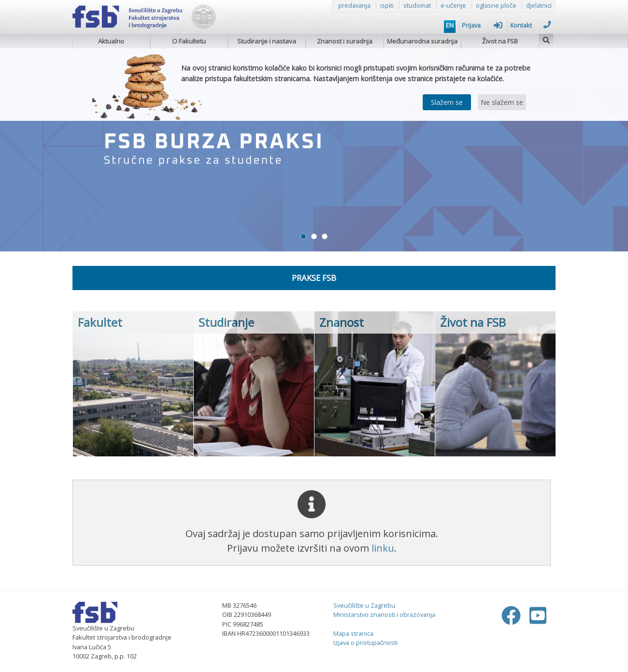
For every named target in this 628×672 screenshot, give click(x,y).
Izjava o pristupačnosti (365, 643)
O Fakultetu (189, 41)
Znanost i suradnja (345, 41)
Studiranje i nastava (267, 41)
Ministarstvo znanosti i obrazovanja (384, 614)
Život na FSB (500, 41)
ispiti (387, 5)
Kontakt (530, 25)
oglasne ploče (496, 5)
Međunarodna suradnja (422, 41)
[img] (546, 39)
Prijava (482, 25)
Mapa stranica (353, 633)
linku (383, 548)
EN (450, 25)
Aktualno (111, 41)
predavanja (354, 5)
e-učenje (453, 5)
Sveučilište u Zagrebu (364, 605)
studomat (417, 5)
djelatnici (539, 5)
